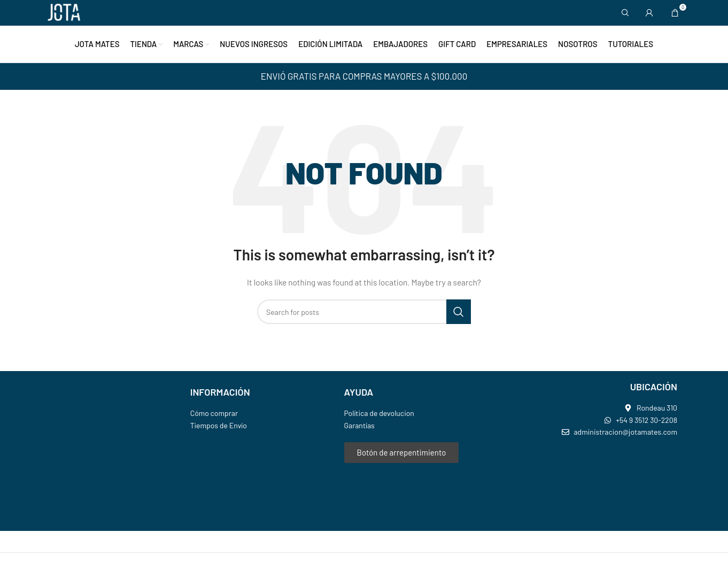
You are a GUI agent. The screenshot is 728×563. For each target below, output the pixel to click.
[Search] (624, 13)
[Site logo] (64, 13)
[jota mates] (590, 487)
